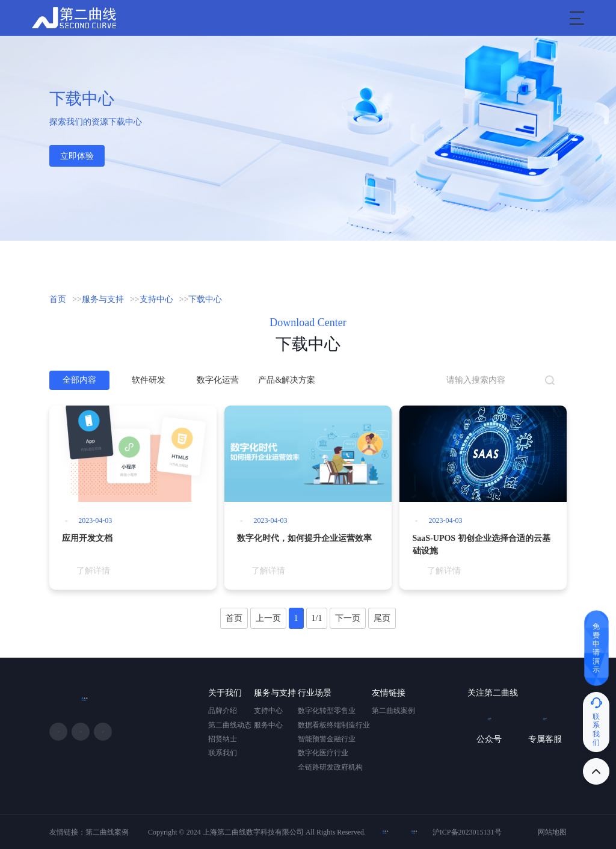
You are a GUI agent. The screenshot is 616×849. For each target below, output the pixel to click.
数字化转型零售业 (327, 711)
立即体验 (77, 156)
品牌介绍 (223, 711)
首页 (58, 299)
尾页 (382, 618)
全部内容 (79, 380)
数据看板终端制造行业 (334, 725)
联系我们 (223, 753)
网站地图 (552, 832)
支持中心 (156, 299)
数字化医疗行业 (323, 753)
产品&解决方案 (287, 380)
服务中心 (268, 725)
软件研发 (149, 380)
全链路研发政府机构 (330, 767)
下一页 (348, 618)
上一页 (268, 618)
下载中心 (205, 299)
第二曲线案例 (393, 711)
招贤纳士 (223, 739)
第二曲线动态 (230, 725)
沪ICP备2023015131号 (467, 832)
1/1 (317, 618)
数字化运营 (218, 380)
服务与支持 (103, 299)
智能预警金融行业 (327, 739)
